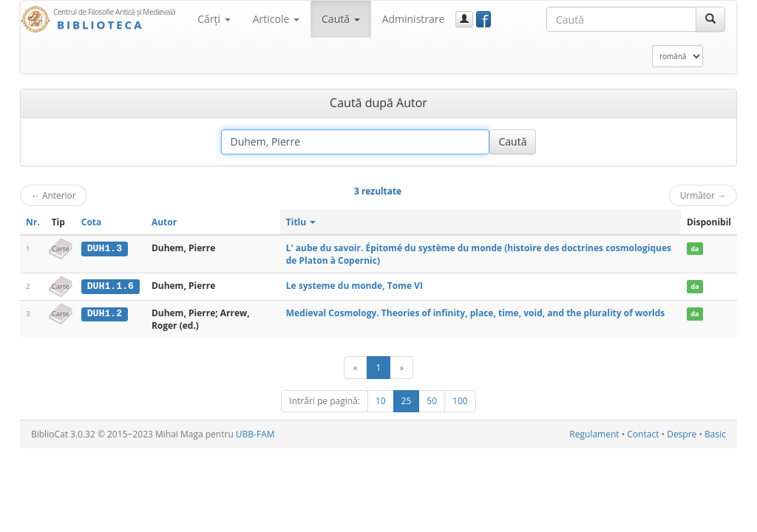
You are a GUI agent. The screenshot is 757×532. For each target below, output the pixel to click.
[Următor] (401, 368)
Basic (715, 434)
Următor (703, 195)
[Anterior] (356, 368)
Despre (682, 434)
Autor (164, 222)
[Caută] (710, 19)
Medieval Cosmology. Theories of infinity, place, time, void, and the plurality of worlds (476, 313)
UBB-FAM (255, 434)
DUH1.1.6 (111, 286)
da (695, 249)
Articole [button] (276, 19)
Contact (643, 434)
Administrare (414, 19)
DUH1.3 (105, 248)
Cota (92, 222)
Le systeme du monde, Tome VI (354, 286)
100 (460, 401)
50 (432, 401)
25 (407, 401)
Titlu (301, 222)
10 (381, 401)
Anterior (54, 195)
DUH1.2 (105, 313)
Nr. (33, 222)
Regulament (594, 434)
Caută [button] (341, 19)
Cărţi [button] (214, 19)
